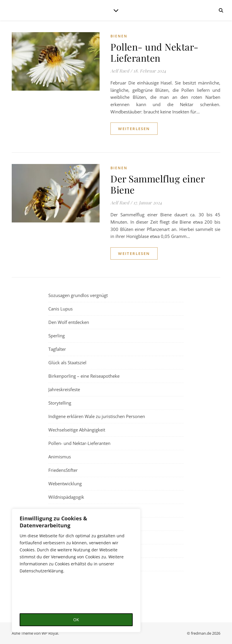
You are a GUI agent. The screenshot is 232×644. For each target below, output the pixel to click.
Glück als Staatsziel (67, 362)
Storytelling (60, 403)
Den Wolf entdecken (69, 322)
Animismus (60, 457)
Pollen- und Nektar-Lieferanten (155, 52)
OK (76, 620)
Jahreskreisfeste (64, 389)
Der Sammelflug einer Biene (157, 184)
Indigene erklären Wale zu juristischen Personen (97, 416)
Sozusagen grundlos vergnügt (78, 295)
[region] (76, 570)
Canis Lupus (60, 309)
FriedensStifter (63, 470)
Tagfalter (57, 349)
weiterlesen (134, 129)
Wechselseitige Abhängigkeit (77, 430)
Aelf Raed (120, 71)
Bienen (119, 36)
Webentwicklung (65, 484)
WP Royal (50, 633)
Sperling (57, 336)
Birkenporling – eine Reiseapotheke (84, 376)
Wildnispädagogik (66, 497)
